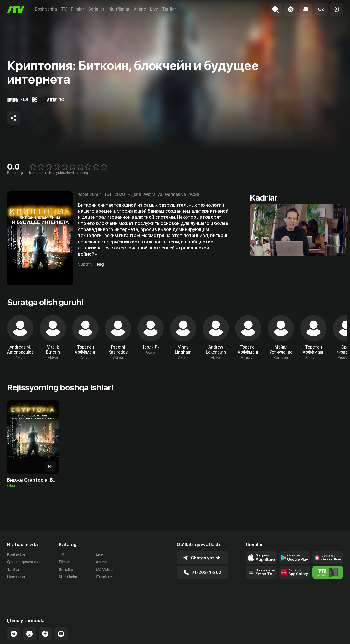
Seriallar (96, 9)
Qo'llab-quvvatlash (24, 562)
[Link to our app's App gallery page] (295, 572)
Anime (140, 9)
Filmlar (78, 9)
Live (154, 9)
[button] (321, 9)
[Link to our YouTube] (61, 615)
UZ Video (104, 570)
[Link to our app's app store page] (261, 558)
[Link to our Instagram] (29, 615)
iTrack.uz (104, 577)
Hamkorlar (16, 577)
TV (64, 9)
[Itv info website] (328, 572)
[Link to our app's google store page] (295, 558)
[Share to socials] (14, 118)
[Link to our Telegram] (14, 615)
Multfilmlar (119, 9)
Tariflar (169, 9)
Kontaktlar (16, 554)
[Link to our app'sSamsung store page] (328, 558)
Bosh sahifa (46, 9)
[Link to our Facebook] (45, 615)
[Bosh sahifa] (16, 9)
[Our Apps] (261, 572)
